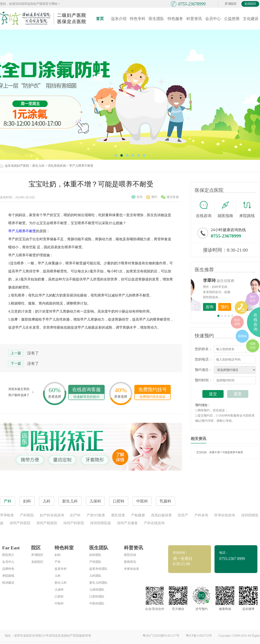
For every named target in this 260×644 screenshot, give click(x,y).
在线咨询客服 (86, 393)
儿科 (58, 576)
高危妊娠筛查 (161, 515)
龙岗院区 (250, 4)
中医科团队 (97, 604)
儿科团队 (95, 576)
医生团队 (156, 19)
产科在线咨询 (154, 523)
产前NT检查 (96, 515)
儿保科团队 (97, 590)
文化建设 (251, 19)
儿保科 (59, 590)
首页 (100, 19)
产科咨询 (201, 515)
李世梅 (232, 280)
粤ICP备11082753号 (199, 636)
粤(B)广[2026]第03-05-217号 (161, 636)
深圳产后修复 (127, 523)
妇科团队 (95, 555)
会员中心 (213, 19)
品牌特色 (8, 569)
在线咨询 (205, 209)
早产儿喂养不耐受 (81, 166)
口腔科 (59, 597)
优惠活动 (253, 346)
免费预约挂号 (153, 393)
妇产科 (75, 515)
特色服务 (175, 19)
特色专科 (138, 19)
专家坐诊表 (132, 569)
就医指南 (227, 209)
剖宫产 (183, 515)
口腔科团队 (97, 597)
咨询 (137, 197)
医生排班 (237, 322)
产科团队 (95, 562)
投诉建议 (8, 583)
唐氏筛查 (118, 515)
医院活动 (130, 555)
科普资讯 (194, 19)
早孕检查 (7, 515)
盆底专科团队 (98, 569)
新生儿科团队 (98, 583)
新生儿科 (38, 166)
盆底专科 (61, 569)
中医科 (59, 604)
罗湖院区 (231, 4)
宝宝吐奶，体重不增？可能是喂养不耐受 (219, 452)
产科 (58, 562)
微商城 (242, 336)
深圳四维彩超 (101, 523)
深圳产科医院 (20, 523)
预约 (152, 197)
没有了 (33, 353)
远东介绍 (119, 19)
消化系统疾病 (57, 166)
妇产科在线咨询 (52, 515)
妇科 (58, 555)
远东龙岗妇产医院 (17, 166)
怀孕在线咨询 (225, 515)
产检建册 (138, 515)
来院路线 (247, 210)
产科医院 (27, 515)
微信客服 (170, 197)
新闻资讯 (130, 562)
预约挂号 (253, 299)
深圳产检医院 (47, 523)
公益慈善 (232, 19)
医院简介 (8, 555)
